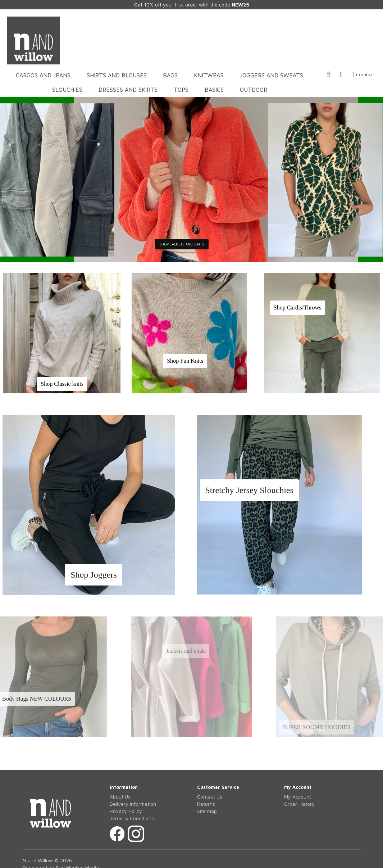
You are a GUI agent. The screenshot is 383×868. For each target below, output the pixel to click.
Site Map (207, 811)
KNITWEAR (209, 75)
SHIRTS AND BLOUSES (117, 75)
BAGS (170, 75)
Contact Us (210, 797)
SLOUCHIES (67, 90)
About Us (120, 797)
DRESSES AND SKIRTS (128, 90)
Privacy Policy (126, 811)
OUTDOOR (254, 90)
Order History (299, 804)
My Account (298, 797)
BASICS (214, 90)
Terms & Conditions (132, 818)
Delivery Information (133, 804)
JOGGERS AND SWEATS (272, 75)
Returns (206, 804)
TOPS (181, 90)
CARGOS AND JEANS (43, 75)
